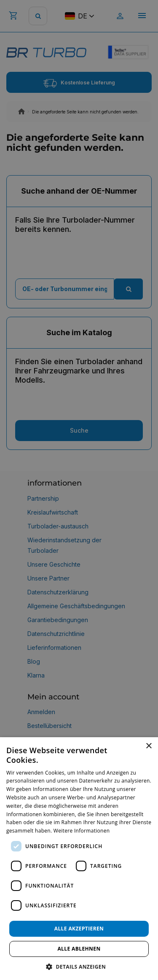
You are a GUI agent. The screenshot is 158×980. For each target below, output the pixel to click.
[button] (79, 966)
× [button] (149, 746)
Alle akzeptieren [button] (79, 929)
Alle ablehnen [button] (79, 949)
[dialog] (79, 859)
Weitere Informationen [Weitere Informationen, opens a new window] (82, 831)
